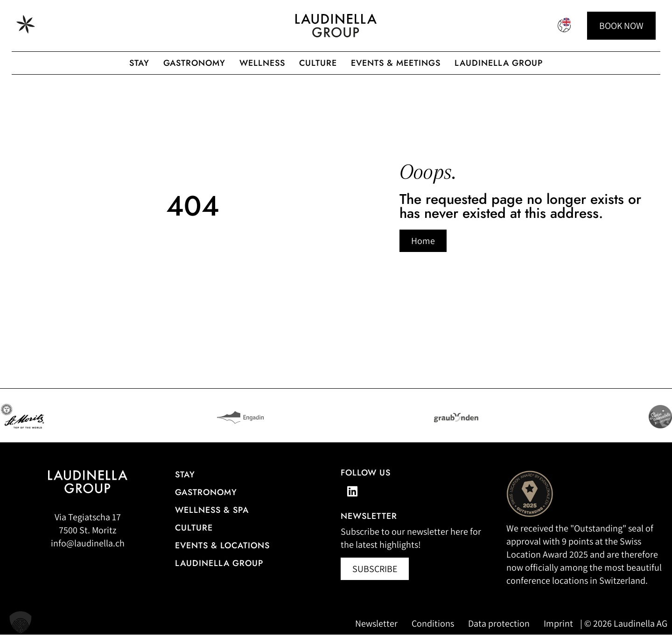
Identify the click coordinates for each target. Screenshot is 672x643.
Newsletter (376, 632)
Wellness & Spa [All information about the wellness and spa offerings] (212, 518)
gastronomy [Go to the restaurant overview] (206, 501)
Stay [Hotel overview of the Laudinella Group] (139, 63)
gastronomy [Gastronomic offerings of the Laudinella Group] (194, 63)
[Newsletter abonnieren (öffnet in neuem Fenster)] (375, 577)
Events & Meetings (396, 63)
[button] (21, 622)
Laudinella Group (499, 63)
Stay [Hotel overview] (185, 483)
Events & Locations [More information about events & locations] (222, 554)
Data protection (499, 632)
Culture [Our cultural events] (194, 536)
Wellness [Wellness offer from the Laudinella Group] (262, 63)
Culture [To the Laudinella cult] (318, 63)
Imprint (558, 632)
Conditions (433, 632)
